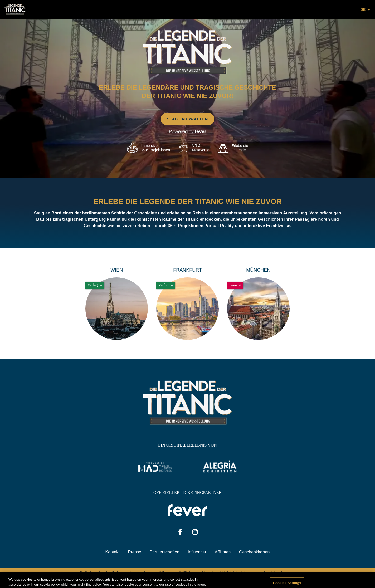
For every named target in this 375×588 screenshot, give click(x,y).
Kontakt (113, 552)
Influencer (197, 552)
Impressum (151, 572)
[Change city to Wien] (117, 303)
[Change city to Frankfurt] (187, 303)
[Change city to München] (258, 303)
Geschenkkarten (254, 552)
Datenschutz (170, 572)
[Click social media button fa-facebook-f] (180, 533)
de (366, 9)
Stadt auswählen (187, 119)
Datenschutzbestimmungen (278, 572)
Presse (135, 552)
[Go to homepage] (27, 9)
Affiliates (223, 552)
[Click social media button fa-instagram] (195, 533)
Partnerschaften (165, 552)
